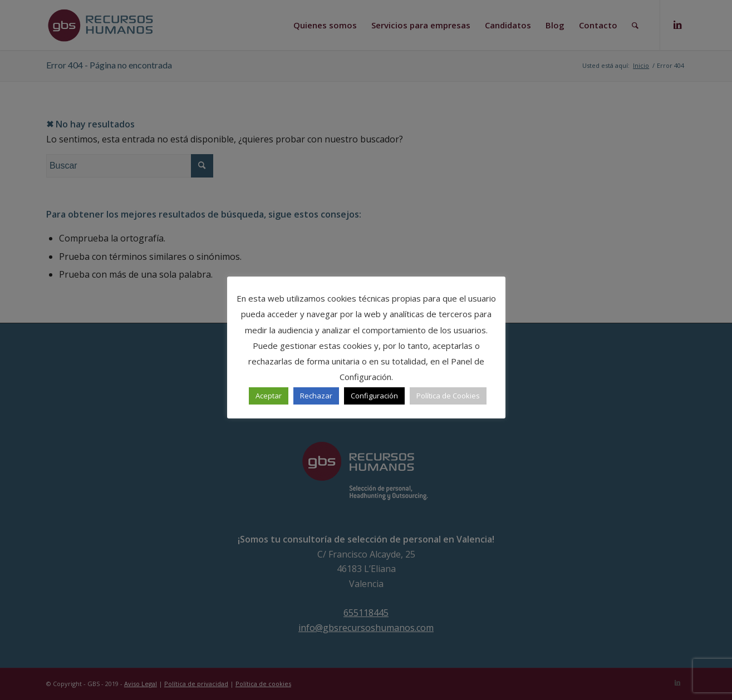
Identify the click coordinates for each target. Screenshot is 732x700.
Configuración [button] (374, 396)
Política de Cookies (448, 396)
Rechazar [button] (316, 396)
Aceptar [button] (269, 396)
